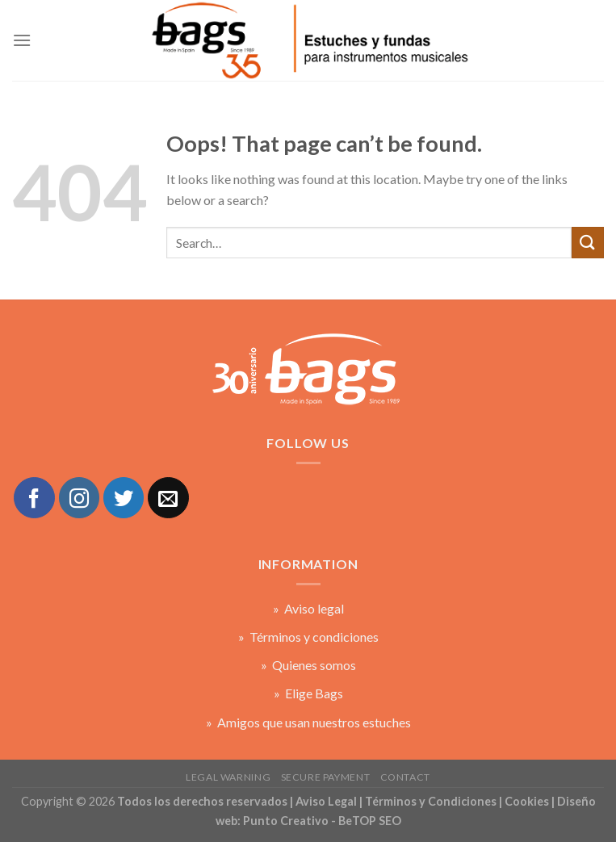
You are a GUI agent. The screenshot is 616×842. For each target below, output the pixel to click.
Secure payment (326, 777)
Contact (405, 777)
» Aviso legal (308, 608)
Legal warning (228, 777)
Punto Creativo (286, 821)
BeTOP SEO (370, 821)
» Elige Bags (308, 693)
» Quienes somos (308, 665)
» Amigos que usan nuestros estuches (308, 722)
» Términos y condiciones (308, 637)
